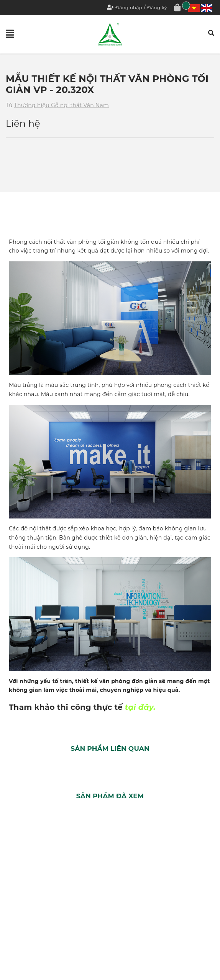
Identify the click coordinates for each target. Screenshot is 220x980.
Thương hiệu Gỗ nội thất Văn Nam (62, 105)
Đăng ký (157, 7)
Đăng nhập (129, 7)
